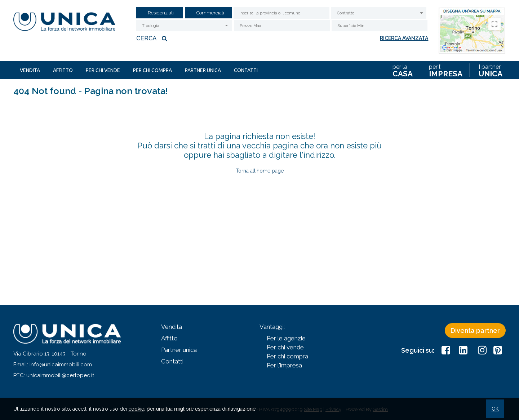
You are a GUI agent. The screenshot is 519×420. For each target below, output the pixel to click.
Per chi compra (152, 70)
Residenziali (161, 13)
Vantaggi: (272, 327)
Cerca (153, 38)
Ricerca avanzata (404, 38)
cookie (136, 409)
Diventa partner (475, 330)
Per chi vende (103, 70)
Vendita (30, 70)
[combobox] (379, 13)
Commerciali (210, 13)
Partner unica (203, 70)
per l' (446, 70)
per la (403, 70)
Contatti (246, 70)
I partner (491, 70)
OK (495, 409)
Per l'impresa (284, 365)
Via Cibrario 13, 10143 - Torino (50, 354)
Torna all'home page (260, 171)
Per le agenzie (286, 338)
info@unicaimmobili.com (61, 365)
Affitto (63, 70)
